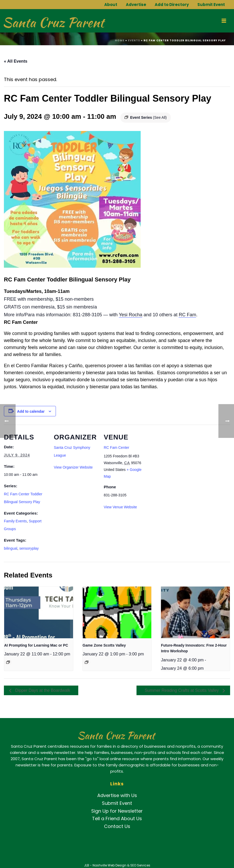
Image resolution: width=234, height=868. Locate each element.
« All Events (16, 61)
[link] (131, 315)
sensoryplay (29, 548)
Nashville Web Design (109, 865)
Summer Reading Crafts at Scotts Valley (182, 690)
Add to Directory (172, 5)
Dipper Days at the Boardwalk (42, 690)
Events (134, 40)
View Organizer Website (73, 467)
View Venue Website (120, 507)
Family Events (15, 521)
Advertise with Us (117, 795)
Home (120, 40)
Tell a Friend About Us (117, 818)
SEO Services (140, 865)
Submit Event (211, 5)
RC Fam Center (116, 448)
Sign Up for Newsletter (117, 811)
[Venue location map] (181, 460)
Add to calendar (31, 411)
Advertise (136, 5)
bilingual (11, 548)
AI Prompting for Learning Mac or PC (36, 645)
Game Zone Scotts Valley (104, 645)
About (111, 5)
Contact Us (117, 826)
